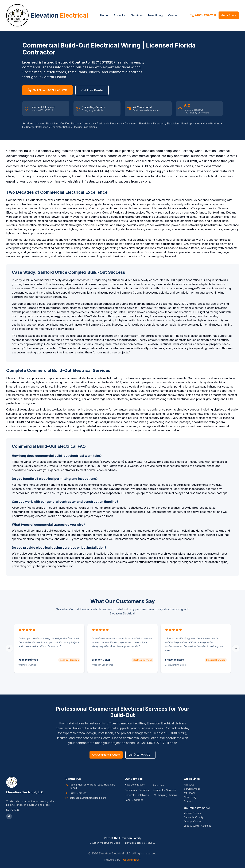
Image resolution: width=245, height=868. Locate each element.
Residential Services (165, 790)
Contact (173, 15)
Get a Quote (229, 15)
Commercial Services (137, 790)
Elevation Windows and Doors (105, 843)
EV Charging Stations (165, 795)
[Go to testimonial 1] (123, 685)
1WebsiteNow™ (131, 860)
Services (137, 15)
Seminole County (194, 817)
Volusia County (192, 813)
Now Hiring (155, 15)
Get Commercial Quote (106, 755)
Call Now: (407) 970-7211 (47, 90)
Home (104, 15)
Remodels (159, 785)
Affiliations (190, 793)
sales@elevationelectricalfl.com (88, 798)
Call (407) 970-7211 (140, 755)
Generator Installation (137, 795)
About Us (120, 15)
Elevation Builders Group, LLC (140, 843)
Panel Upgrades (134, 800)
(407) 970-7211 (203, 15)
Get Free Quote (92, 90)
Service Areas (192, 789)
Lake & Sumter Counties (198, 826)
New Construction (135, 785)
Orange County (193, 821)
